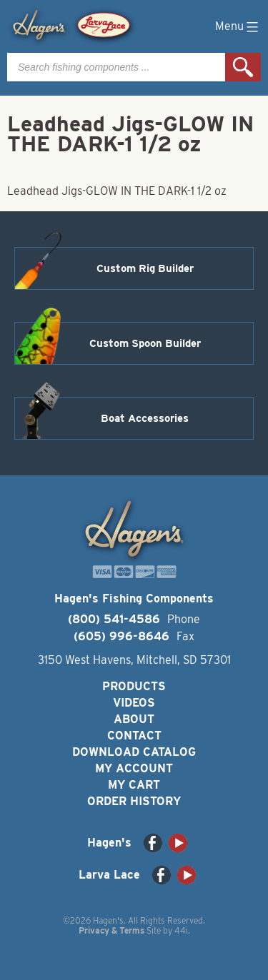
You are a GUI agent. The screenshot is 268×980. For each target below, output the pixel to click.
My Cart (134, 785)
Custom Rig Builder (145, 268)
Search (243, 67)
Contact (134, 736)
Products (134, 686)
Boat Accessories (145, 418)
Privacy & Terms (111, 930)
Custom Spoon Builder (145, 343)
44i (181, 930)
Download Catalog (134, 752)
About (134, 719)
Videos (134, 703)
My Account (134, 768)
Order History (134, 801)
